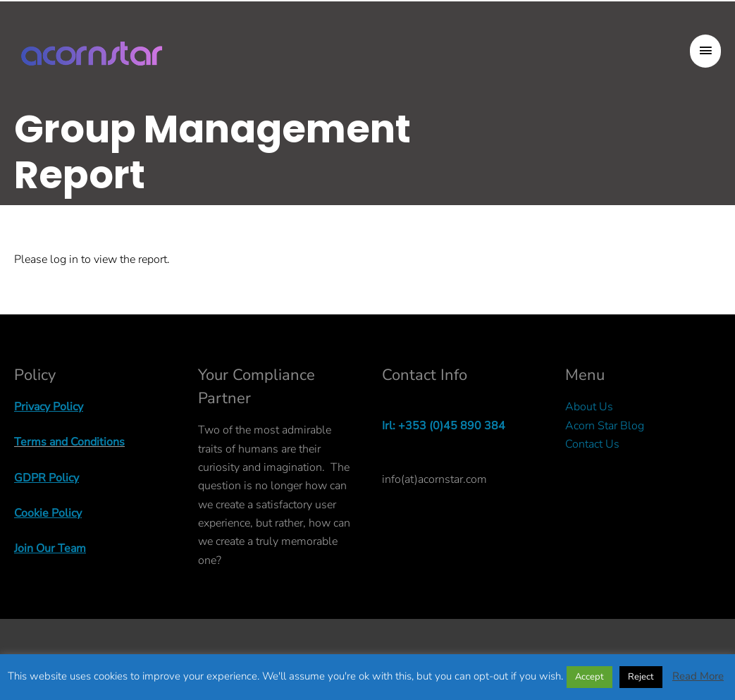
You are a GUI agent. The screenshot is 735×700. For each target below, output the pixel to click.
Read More (698, 676)
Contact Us (592, 444)
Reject (641, 677)
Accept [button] (589, 677)
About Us (589, 407)
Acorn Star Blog (605, 426)
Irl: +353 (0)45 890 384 (444, 426)
